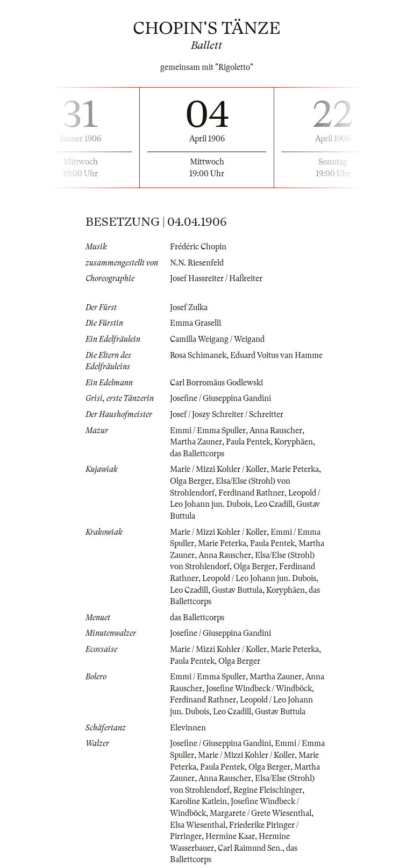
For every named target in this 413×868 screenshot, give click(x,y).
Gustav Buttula (237, 590)
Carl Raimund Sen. (250, 848)
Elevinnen (188, 728)
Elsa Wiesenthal (198, 825)
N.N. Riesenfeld (197, 263)
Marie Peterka (295, 469)
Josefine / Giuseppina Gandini (220, 398)
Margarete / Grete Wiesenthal (261, 813)
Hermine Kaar (230, 836)
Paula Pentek (248, 442)
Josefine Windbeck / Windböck (259, 688)
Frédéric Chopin (198, 247)
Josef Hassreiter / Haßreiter (216, 278)
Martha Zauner (196, 442)
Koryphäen (294, 442)
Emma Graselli (195, 323)
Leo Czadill (273, 504)
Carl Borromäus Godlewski (216, 383)
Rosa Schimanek (198, 355)
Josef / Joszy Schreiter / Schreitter (227, 414)
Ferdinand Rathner (251, 493)
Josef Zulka (189, 307)
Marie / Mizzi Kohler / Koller (218, 469)
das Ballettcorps (197, 454)
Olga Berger (191, 481)
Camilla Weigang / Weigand (217, 339)
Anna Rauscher (276, 431)
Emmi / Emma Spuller (208, 431)
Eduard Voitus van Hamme (276, 355)
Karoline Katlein (198, 801)
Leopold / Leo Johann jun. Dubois (259, 578)
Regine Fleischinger (268, 790)
